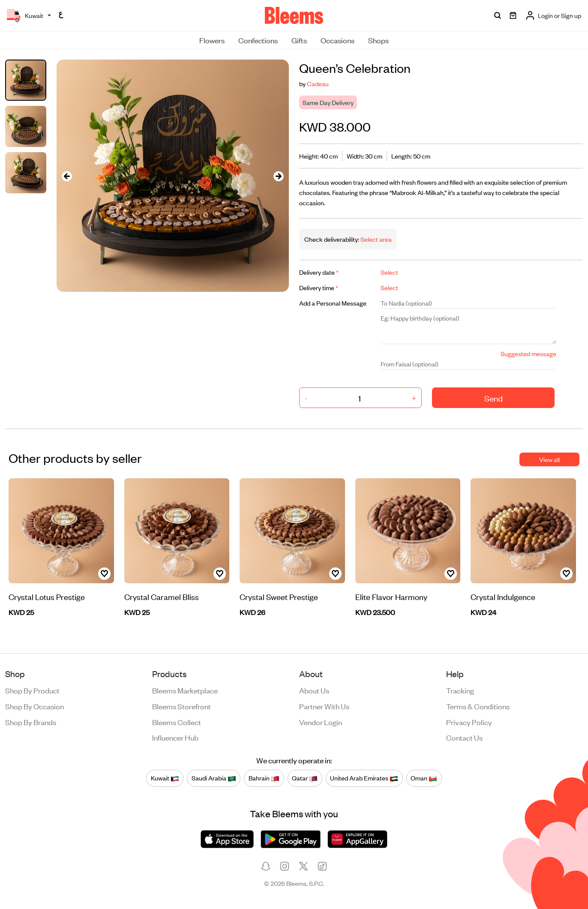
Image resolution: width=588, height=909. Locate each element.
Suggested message (528, 353)
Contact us (464, 737)
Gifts (299, 40)
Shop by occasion (34, 706)
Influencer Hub (175, 737)
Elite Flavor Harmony (391, 596)
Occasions (337, 40)
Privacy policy (469, 722)
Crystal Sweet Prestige (279, 596)
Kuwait (165, 778)
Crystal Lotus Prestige (47, 596)
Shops (378, 40)
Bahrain (264, 778)
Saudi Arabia (214, 778)
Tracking (460, 690)
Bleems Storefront (181, 706)
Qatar (305, 778)
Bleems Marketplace (185, 690)
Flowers (212, 40)
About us (314, 690)
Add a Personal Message (333, 303)
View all (549, 459)
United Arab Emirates (364, 778)
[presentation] (67, 176)
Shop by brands (31, 722)
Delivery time (319, 287)
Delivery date (319, 272)
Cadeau (318, 83)
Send (493, 398)
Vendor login (321, 722)
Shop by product (32, 690)
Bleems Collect (177, 722)
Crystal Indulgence (503, 596)
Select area (375, 239)
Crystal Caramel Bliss (162, 596)
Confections (258, 40)
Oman (424, 778)
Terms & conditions (478, 706)
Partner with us (324, 706)
